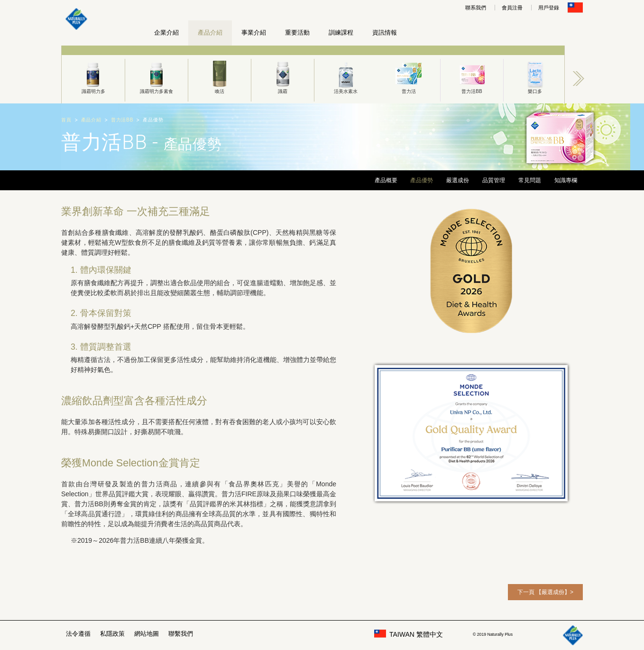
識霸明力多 (93, 76)
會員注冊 (512, 8)
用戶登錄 (549, 8)
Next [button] (579, 78)
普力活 (409, 76)
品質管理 (494, 180)
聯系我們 (476, 8)
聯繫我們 (181, 634)
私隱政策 (112, 634)
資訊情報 (385, 32)
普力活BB (472, 76)
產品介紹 (210, 32)
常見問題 (530, 180)
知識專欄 (566, 180)
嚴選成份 (458, 180)
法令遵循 (78, 634)
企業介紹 (166, 32)
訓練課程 (341, 32)
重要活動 (297, 32)
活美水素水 (346, 76)
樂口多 (535, 76)
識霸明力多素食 (156, 76)
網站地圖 (147, 634)
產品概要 (386, 180)
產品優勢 (422, 180)
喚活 (220, 76)
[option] (93, 74)
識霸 (283, 76)
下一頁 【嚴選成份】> (545, 592)
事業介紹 (254, 32)
